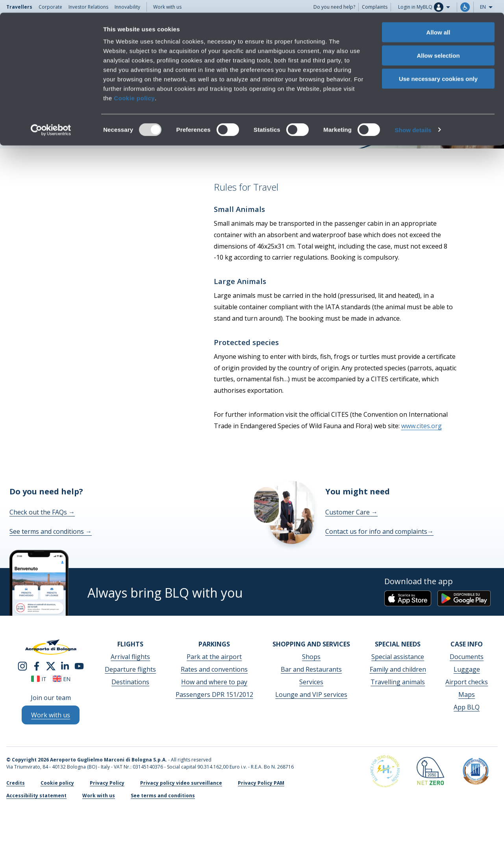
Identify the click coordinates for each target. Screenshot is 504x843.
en (62, 679)
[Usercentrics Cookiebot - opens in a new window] (51, 117)
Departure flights (130, 669)
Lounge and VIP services (311, 694)
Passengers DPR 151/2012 (214, 694)
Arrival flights (130, 657)
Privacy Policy (107, 783)
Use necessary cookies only (438, 66)
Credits (16, 783)
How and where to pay (214, 682)
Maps (467, 694)
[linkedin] (65, 666)
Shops (311, 657)
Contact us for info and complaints (379, 531)
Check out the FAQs (42, 512)
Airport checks (467, 682)
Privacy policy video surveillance (181, 783)
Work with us (99, 796)
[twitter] (51, 666)
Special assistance (398, 657)
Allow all (438, 19)
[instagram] (22, 666)
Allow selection (438, 43)
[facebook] (37, 666)
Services (311, 682)
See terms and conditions (51, 531)
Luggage (467, 669)
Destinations (130, 682)
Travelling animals (398, 682)
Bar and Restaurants (311, 669)
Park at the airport (214, 657)
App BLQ (467, 707)
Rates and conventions (214, 669)
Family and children (398, 669)
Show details (413, 117)
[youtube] (79, 666)
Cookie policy (134, 85)
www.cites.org (422, 426)
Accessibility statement (36, 796)
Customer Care (351, 512)
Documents (467, 657)
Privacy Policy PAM (261, 783)
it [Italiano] (39, 679)
